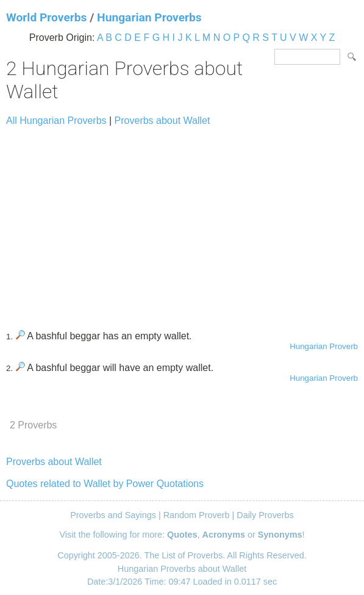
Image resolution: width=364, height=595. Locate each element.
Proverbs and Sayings (113, 515)
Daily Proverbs (265, 515)
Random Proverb (197, 515)
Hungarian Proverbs (149, 17)
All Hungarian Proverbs (56, 121)
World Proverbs (46, 17)
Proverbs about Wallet (162, 121)
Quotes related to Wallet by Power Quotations (105, 484)
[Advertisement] (182, 223)
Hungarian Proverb (324, 346)
